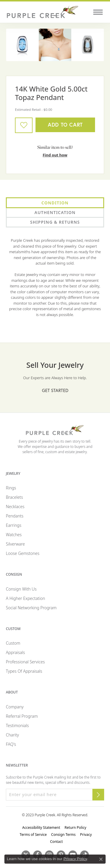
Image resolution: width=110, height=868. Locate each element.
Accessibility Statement (41, 828)
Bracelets (14, 497)
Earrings (14, 525)
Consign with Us (21, 589)
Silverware (15, 544)
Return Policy (75, 828)
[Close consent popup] (101, 859)
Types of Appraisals (24, 671)
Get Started (55, 390)
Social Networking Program (31, 608)
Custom (13, 643)
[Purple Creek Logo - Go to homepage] (43, 12)
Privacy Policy (75, 859)
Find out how (55, 155)
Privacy (86, 835)
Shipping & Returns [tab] (55, 222)
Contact (56, 842)
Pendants (15, 516)
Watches (14, 535)
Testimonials (17, 725)
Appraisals (15, 652)
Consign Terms (63, 835)
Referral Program (22, 716)
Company (15, 707)
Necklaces (15, 507)
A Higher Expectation (26, 598)
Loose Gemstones (23, 553)
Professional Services (25, 662)
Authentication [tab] (55, 212)
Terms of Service (33, 835)
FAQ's (11, 744)
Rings (11, 488)
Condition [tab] (55, 203)
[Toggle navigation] (98, 12)
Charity (12, 735)
